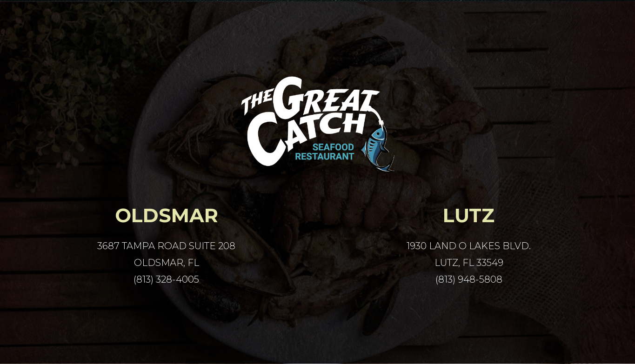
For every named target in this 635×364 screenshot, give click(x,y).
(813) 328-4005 (166, 279)
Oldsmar (167, 215)
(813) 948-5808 (469, 279)
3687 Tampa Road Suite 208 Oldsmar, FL (166, 254)
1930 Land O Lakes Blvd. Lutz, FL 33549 (469, 254)
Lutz (469, 215)
